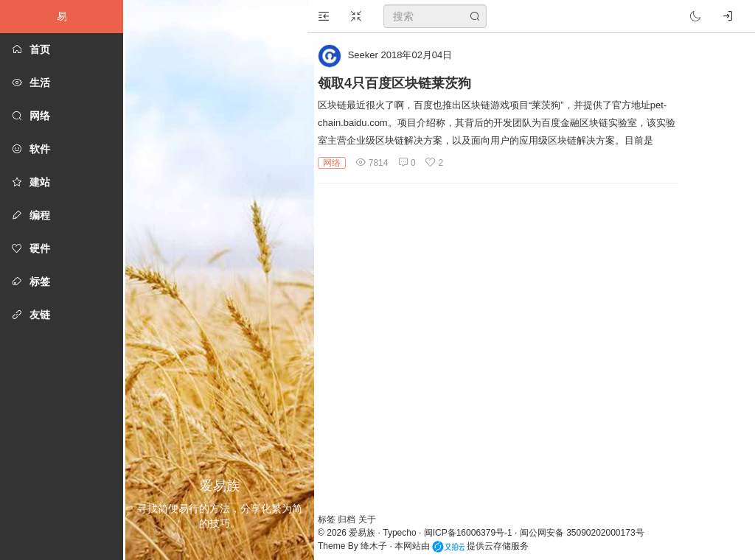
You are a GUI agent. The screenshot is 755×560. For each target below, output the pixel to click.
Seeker (370, 55)
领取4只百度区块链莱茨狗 (402, 83)
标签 (335, 519)
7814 (379, 163)
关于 (375, 519)
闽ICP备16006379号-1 (476, 533)
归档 (355, 519)
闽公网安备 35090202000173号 (589, 533)
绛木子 (381, 546)
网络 (339, 163)
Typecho (407, 533)
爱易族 (369, 533)
